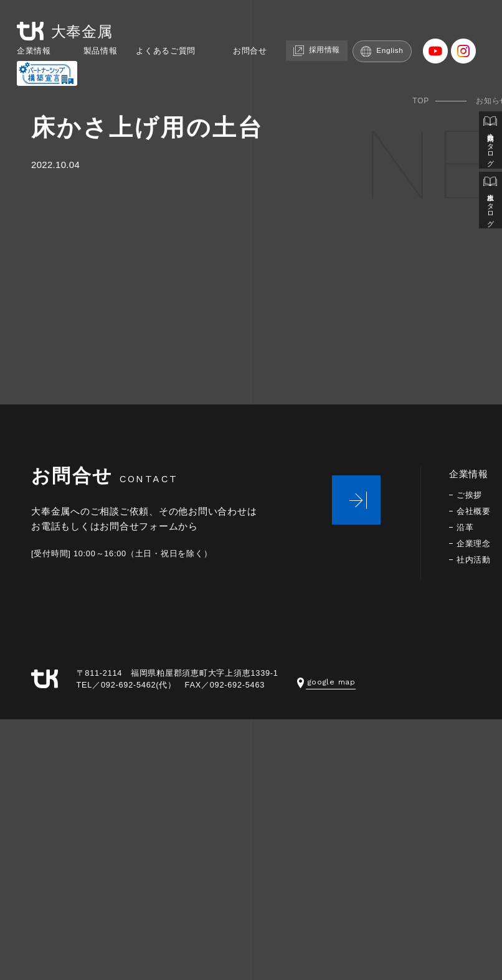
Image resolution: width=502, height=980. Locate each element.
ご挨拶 (470, 495)
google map (327, 682)
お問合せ (265, 51)
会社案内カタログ (490, 142)
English (407, 51)
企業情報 (30, 51)
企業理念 (475, 544)
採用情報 (337, 50)
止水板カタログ (490, 207)
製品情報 (101, 51)
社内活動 (475, 560)
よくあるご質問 (174, 51)
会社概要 (475, 511)
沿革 (466, 527)
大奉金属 (64, 30)
